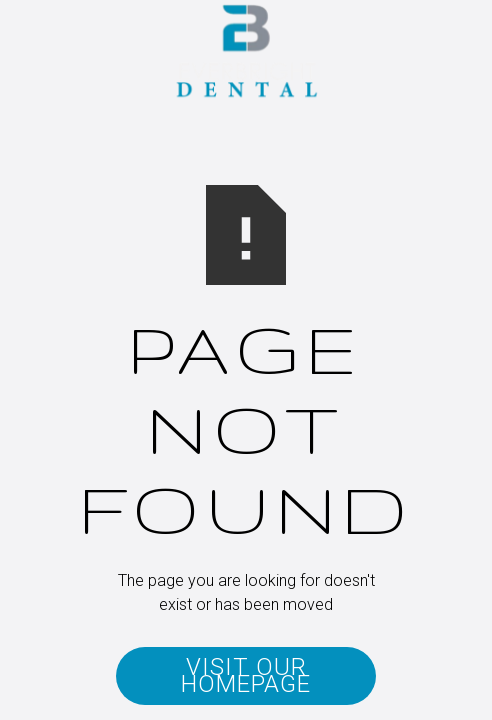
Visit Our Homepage (246, 675)
